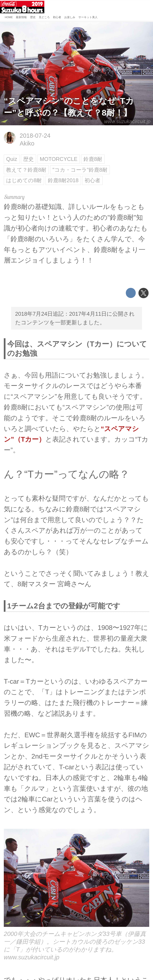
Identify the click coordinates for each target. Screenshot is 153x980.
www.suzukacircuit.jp (127, 121)
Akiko (27, 143)
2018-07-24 (35, 136)
